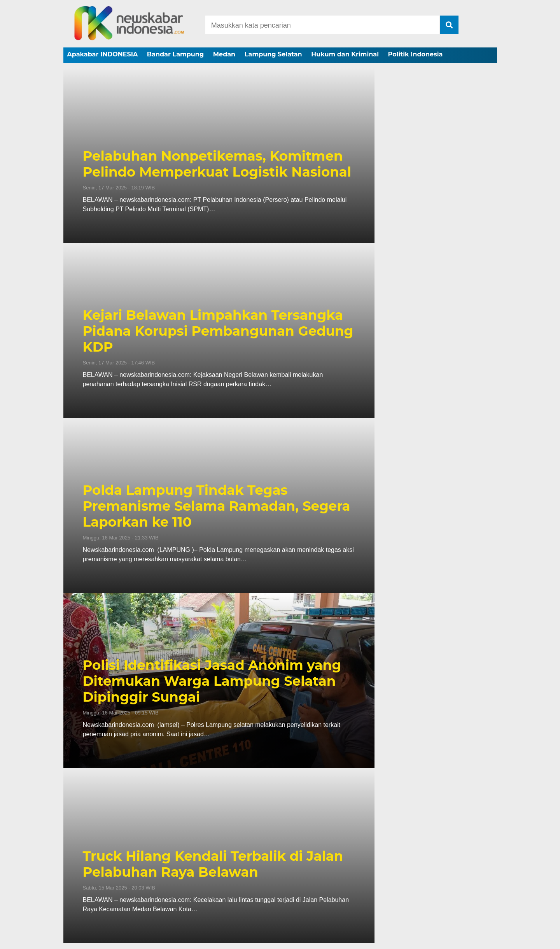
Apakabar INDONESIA (103, 54)
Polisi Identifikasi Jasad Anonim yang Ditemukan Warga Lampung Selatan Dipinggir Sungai (212, 681)
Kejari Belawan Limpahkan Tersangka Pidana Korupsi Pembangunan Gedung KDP (218, 331)
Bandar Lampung (175, 54)
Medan (224, 54)
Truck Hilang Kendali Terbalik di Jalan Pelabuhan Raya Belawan (213, 864)
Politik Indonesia (416, 54)
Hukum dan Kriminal (345, 54)
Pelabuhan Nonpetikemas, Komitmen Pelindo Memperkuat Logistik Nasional (217, 164)
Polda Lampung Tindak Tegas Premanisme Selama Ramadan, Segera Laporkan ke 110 (217, 506)
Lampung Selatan (273, 54)
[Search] (323, 25)
